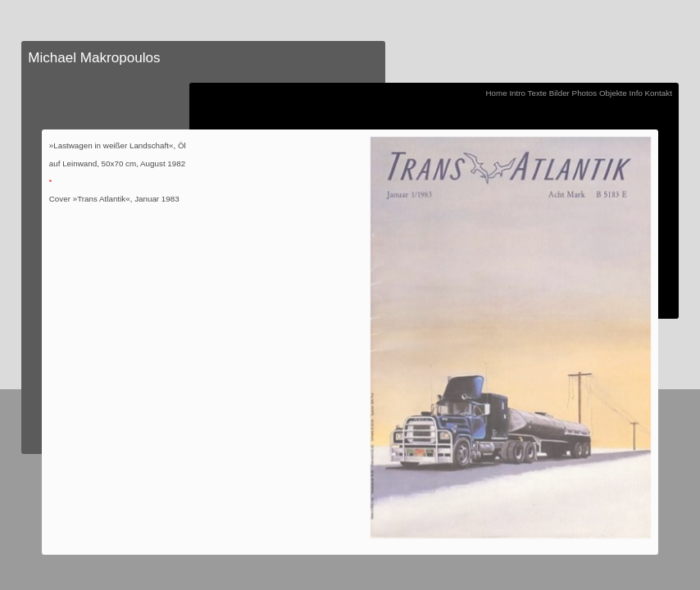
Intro (517, 93)
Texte (537, 93)
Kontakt (659, 93)
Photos (585, 93)
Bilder (559, 93)
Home (496, 93)
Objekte (613, 93)
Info (635, 93)
